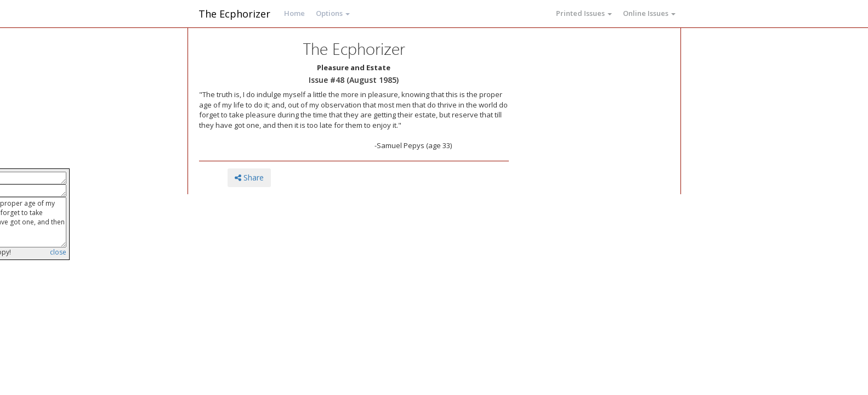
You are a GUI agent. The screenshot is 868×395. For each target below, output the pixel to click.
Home (294, 13)
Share (249, 177)
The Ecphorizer (234, 14)
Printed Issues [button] (584, 13)
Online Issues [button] (649, 13)
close (58, 252)
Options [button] (333, 13)
